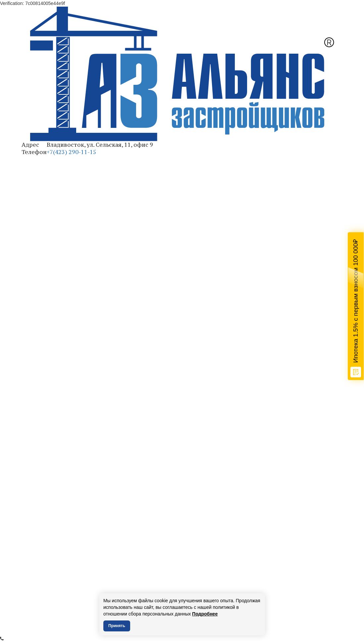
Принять (117, 626)
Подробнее (205, 614)
